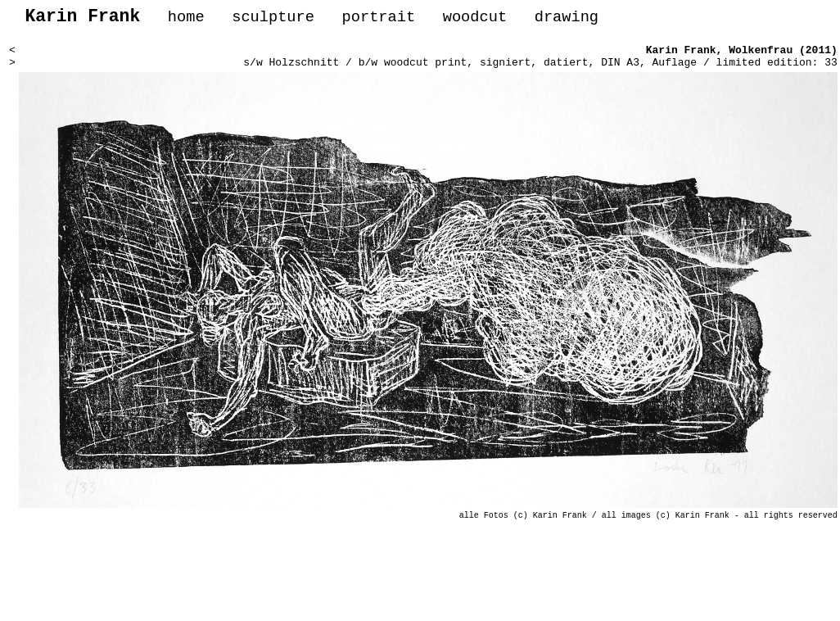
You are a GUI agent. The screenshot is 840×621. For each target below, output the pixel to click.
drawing (567, 19)
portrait (378, 19)
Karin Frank (681, 56)
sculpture (273, 19)
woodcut (475, 19)
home (186, 19)
